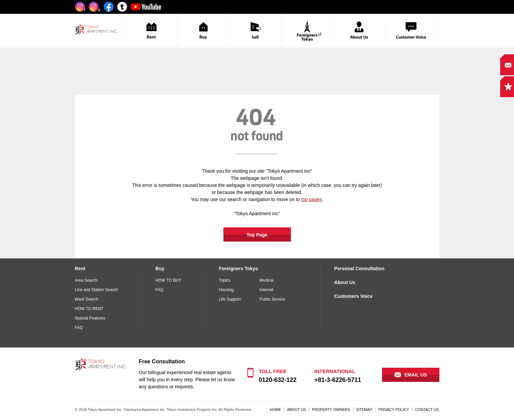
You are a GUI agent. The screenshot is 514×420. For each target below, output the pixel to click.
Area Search (86, 280)
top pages (312, 199)
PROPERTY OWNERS (331, 410)
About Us (345, 282)
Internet (266, 290)
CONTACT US (427, 410)
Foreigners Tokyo (239, 269)
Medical (266, 280)
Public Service (272, 299)
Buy (160, 269)
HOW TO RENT (89, 309)
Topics (225, 280)
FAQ (79, 328)
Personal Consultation (359, 269)
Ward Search (87, 299)
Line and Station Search (97, 290)
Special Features (90, 318)
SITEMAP (364, 410)
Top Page (257, 235)
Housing (226, 290)
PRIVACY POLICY (394, 410)
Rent (80, 269)
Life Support (230, 299)
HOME (276, 410)
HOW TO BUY (169, 280)
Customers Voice (353, 296)
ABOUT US (296, 410)
